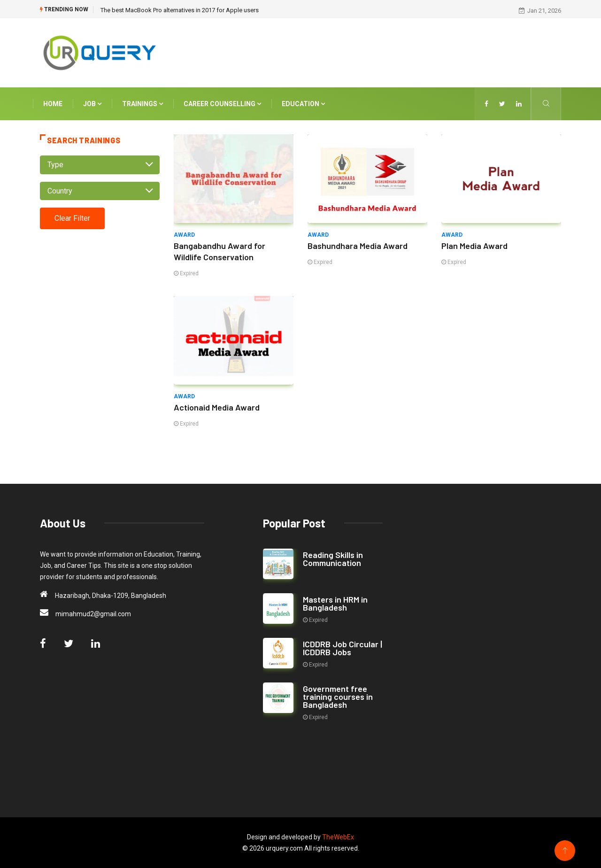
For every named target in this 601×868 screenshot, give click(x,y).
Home (53, 104)
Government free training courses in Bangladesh (338, 697)
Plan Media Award (474, 246)
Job (92, 104)
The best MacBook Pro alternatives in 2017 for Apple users (180, 10)
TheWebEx (338, 837)
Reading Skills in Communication (333, 559)
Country (60, 191)
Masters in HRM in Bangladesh (335, 603)
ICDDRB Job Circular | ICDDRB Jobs (343, 648)
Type (55, 165)
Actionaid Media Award (217, 407)
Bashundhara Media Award (358, 246)
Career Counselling (222, 104)
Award (184, 235)
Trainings (143, 104)
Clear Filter (72, 218)
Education (303, 104)
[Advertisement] (390, 51)
